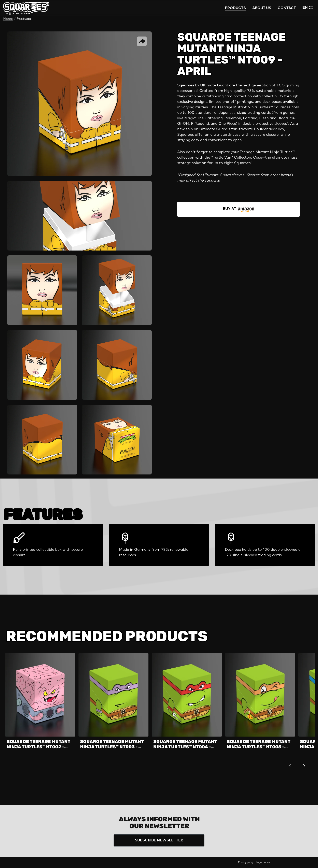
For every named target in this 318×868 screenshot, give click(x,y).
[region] (159, 713)
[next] (304, 765)
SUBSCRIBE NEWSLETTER (159, 840)
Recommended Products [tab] (107, 636)
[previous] (290, 765)
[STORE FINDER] (238, 209)
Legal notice (263, 863)
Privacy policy (246, 863)
